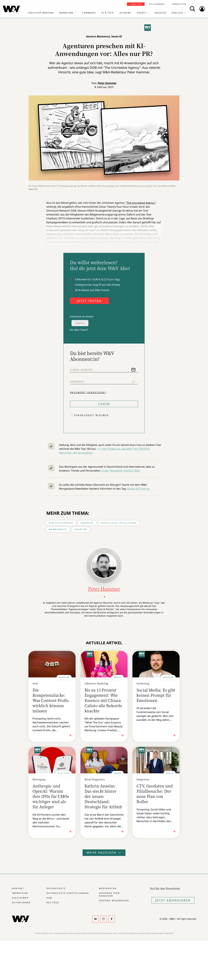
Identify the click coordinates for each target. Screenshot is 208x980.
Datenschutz (56, 888)
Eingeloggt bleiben (91, 415)
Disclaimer (20, 898)
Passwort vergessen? (88, 392)
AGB (49, 898)
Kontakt (18, 888)
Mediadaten (108, 888)
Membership (58, 529)
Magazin (160, 13)
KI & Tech (108, 13)
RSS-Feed (53, 903)
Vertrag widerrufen (114, 901)
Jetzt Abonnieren (173, 900)
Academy (125, 13)
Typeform (80, 323)
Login (104, 404)
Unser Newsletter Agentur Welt (121, 471)
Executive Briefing (41, 13)
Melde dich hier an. (139, 489)
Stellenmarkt (157, 4)
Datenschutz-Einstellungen (68, 893)
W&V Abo (136, 4)
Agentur (87, 523)
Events (142, 13)
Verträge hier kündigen (109, 894)
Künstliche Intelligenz (119, 523)
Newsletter (179, 4)
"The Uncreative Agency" (141, 203)
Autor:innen (21, 903)
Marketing (67, 13)
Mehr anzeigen (104, 853)
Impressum (20, 893)
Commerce (89, 13)
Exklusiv (177, 13)
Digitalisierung (61, 523)
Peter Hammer (107, 83)
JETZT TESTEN (89, 301)
